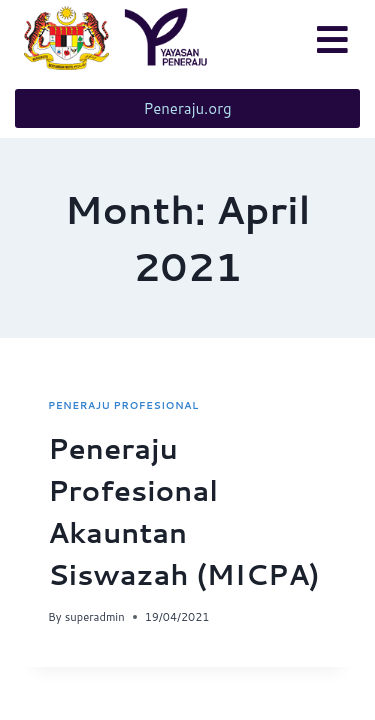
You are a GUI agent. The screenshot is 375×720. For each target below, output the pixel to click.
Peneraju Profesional (123, 405)
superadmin (95, 617)
